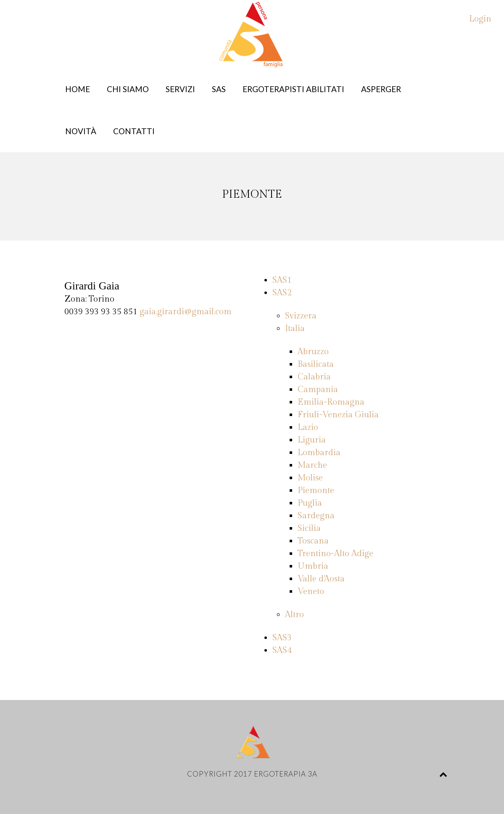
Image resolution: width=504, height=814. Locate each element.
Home (78, 89)
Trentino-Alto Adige (335, 554)
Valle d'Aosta (321, 579)
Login (480, 19)
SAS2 (282, 293)
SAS (219, 89)
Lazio (308, 427)
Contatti (134, 131)
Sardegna (316, 516)
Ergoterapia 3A (286, 774)
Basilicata (316, 364)
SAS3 (282, 638)
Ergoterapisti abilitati (293, 89)
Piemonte (316, 491)
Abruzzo (313, 352)
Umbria (313, 566)
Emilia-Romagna (331, 402)
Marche (312, 465)
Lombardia (319, 453)
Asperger (381, 89)
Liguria (312, 440)
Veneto (311, 591)
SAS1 (282, 280)
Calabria (314, 377)
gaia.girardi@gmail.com (186, 312)
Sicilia (309, 528)
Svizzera (301, 316)
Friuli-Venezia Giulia (338, 415)
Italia (295, 329)
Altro (294, 615)
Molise (310, 478)
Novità (81, 131)
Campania (318, 390)
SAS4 (282, 650)
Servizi (180, 89)
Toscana (313, 541)
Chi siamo (128, 89)
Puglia (310, 503)
